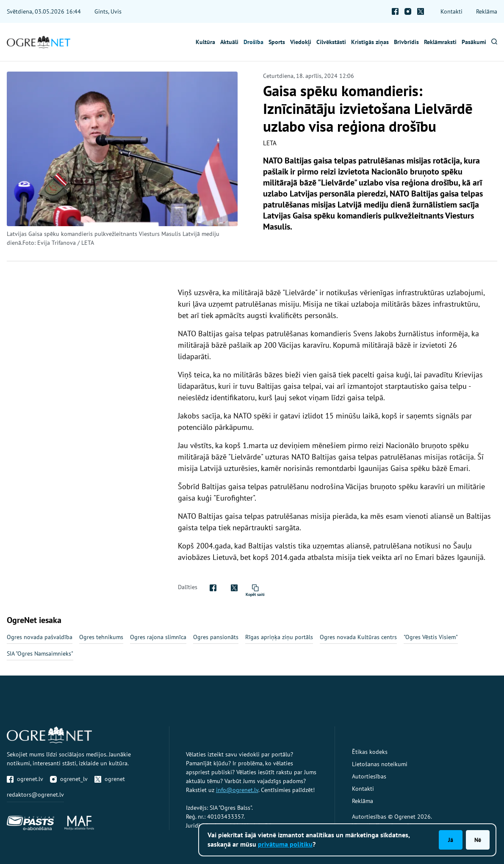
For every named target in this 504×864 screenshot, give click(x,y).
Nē (478, 840)
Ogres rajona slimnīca (158, 637)
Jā (451, 840)
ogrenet (110, 779)
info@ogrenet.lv (237, 790)
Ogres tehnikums (101, 637)
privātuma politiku (285, 844)
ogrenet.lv (25, 779)
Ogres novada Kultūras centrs (358, 637)
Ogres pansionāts (216, 637)
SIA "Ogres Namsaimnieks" (40, 654)
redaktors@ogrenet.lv (35, 795)
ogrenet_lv (69, 779)
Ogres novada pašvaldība (40, 637)
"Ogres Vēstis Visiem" (431, 637)
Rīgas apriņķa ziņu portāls (279, 637)
